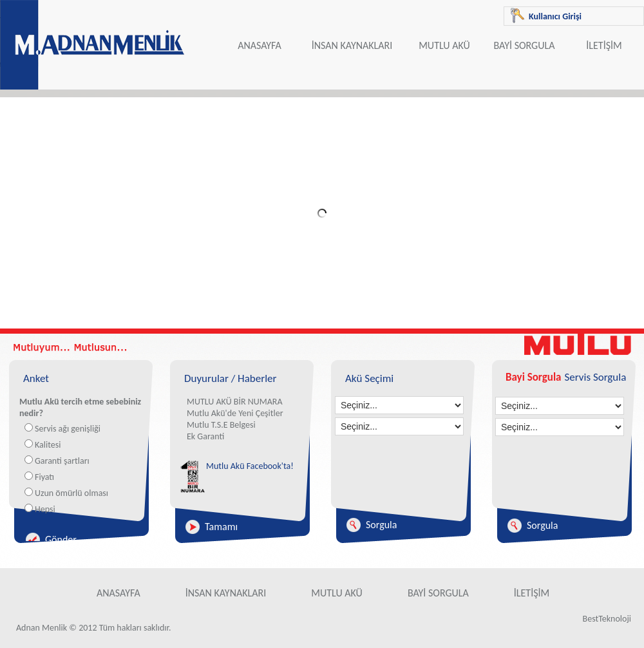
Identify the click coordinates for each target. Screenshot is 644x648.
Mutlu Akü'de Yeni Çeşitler (235, 413)
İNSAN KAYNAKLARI (352, 45)
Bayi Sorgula (533, 377)
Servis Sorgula (595, 377)
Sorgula (381, 525)
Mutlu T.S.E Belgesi (221, 425)
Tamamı (221, 527)
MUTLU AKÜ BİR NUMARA (235, 402)
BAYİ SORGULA (525, 45)
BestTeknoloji (607, 619)
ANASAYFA (260, 45)
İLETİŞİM (604, 45)
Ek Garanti (205, 436)
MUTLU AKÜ (444, 45)
